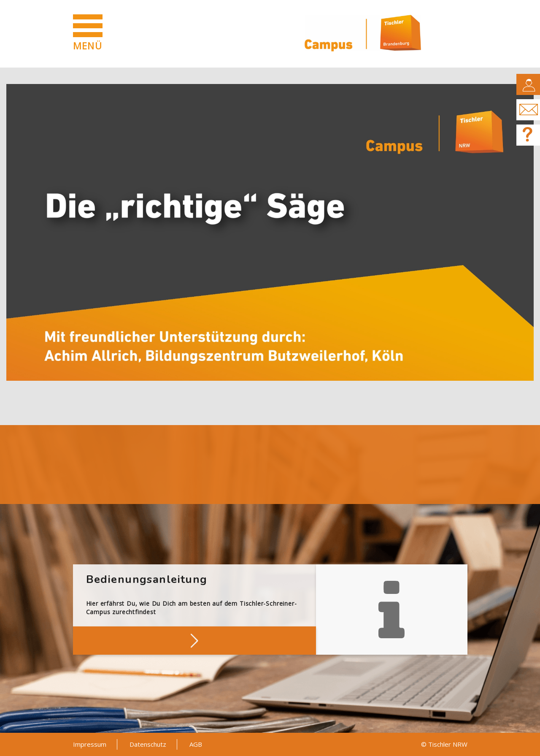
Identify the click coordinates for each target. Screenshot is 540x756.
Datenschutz (148, 744)
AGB (196, 744)
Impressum (90, 744)
